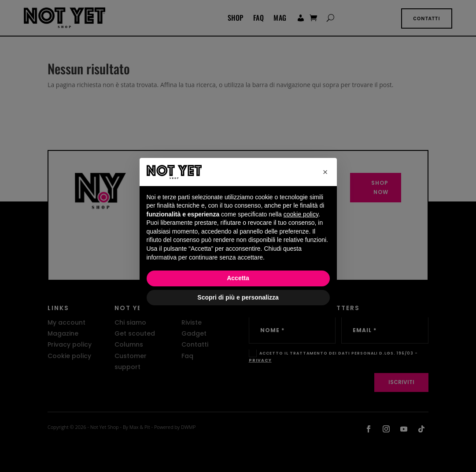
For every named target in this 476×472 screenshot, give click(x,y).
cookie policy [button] (301, 214)
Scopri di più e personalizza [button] (238, 297)
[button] (325, 172)
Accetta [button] (238, 278)
